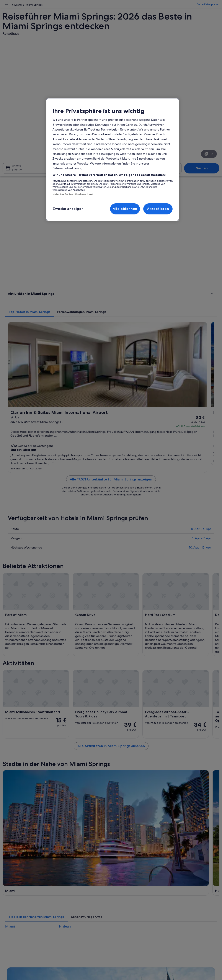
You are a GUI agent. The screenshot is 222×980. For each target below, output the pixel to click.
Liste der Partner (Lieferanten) (73, 194)
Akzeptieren (158, 209)
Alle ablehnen (125, 209)
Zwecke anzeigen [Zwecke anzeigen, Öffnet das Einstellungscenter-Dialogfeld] (68, 209)
